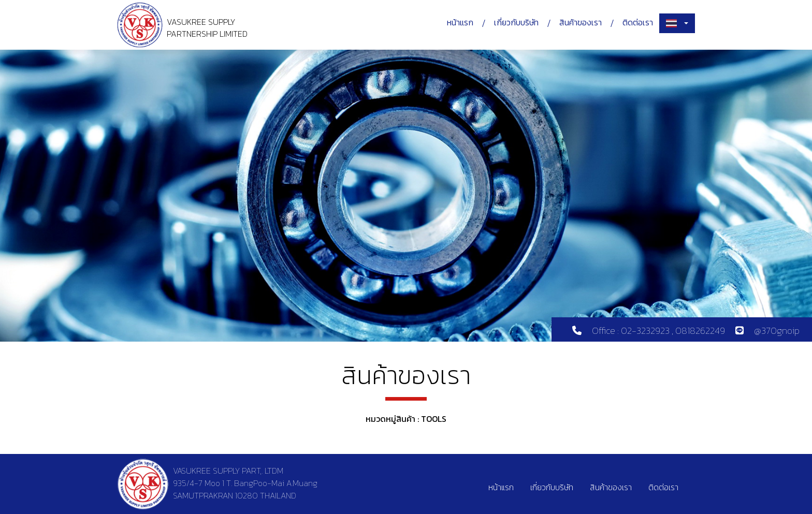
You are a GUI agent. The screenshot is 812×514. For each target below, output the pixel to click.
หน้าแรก (460, 22)
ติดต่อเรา (638, 22)
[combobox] (677, 23)
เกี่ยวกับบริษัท (516, 22)
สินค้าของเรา (581, 22)
